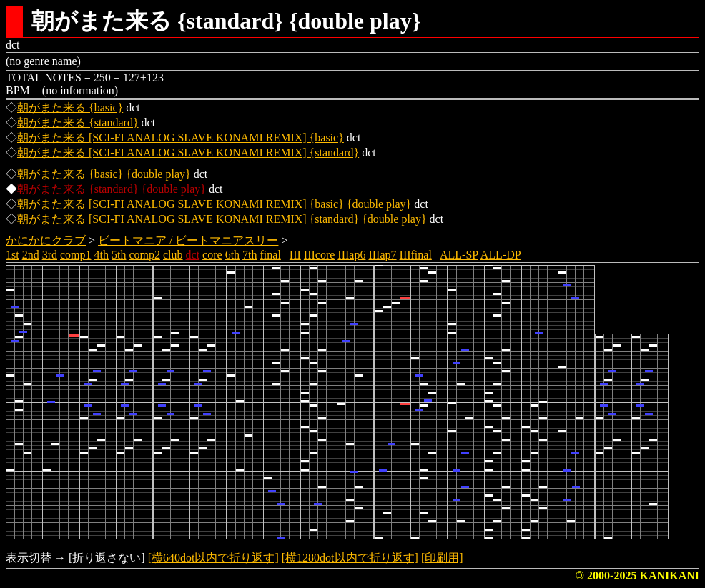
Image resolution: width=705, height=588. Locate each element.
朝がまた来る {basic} (70, 108)
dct (193, 255)
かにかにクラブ (46, 240)
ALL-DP (501, 255)
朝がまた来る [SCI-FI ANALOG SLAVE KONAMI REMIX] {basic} (181, 138)
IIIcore (320, 255)
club (173, 255)
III (295, 255)
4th (102, 255)
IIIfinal (416, 255)
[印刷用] (442, 558)
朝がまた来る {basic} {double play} (104, 174)
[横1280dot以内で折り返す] (350, 558)
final (271, 255)
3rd (50, 255)
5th (119, 255)
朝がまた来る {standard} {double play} (112, 189)
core (212, 255)
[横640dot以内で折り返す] (213, 558)
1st (13, 255)
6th (232, 255)
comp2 (144, 255)
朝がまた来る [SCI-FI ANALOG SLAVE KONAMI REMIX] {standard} (188, 153)
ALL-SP (459, 255)
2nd (31, 255)
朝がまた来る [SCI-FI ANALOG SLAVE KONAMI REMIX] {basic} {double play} (214, 204)
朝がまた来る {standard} (78, 123)
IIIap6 (351, 255)
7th (250, 255)
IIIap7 (382, 255)
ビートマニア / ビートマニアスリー (188, 240)
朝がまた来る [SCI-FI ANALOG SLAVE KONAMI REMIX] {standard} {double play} (222, 219)
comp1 (76, 255)
